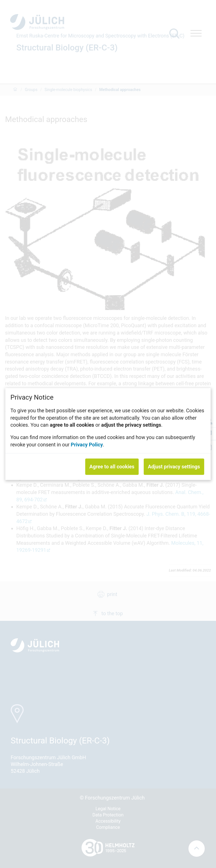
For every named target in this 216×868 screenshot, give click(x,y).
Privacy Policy (87, 444)
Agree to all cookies (112, 467)
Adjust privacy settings (174, 467)
